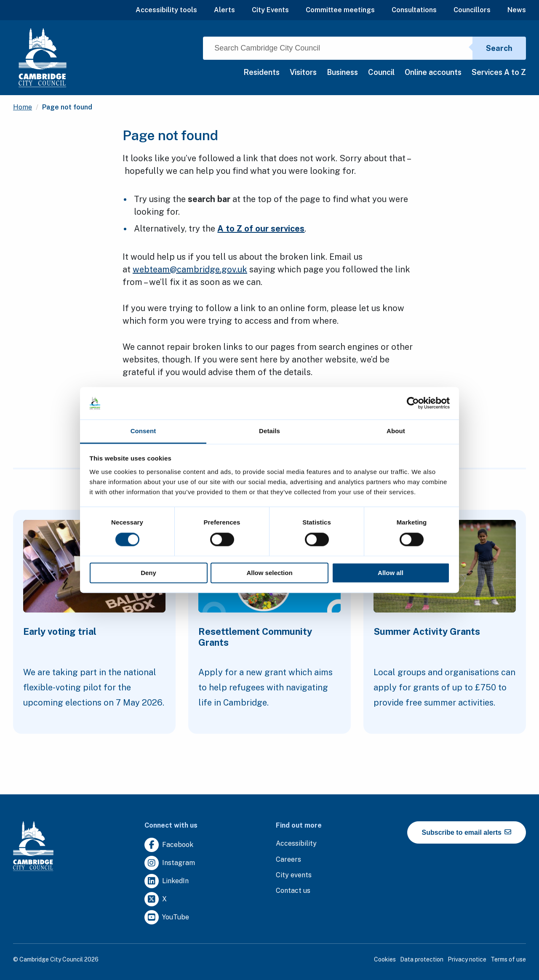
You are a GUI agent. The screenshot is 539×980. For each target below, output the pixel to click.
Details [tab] (269, 431)
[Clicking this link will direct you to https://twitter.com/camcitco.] (156, 899)
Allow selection (269, 573)
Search (499, 48)
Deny (148, 573)
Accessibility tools (166, 10)
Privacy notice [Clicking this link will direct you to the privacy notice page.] (467, 959)
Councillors (472, 10)
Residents (261, 72)
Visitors (303, 72)
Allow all (391, 573)
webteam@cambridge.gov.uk (190, 269)
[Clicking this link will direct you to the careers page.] (288, 860)
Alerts (224, 10)
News (517, 10)
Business (342, 72)
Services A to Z (499, 72)
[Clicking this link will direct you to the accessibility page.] (296, 844)
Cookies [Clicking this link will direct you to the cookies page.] (385, 959)
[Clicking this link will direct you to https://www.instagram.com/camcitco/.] (170, 863)
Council (381, 72)
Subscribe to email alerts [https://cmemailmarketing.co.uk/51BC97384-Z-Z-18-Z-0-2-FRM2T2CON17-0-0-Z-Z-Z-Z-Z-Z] (467, 832)
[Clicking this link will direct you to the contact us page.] (293, 891)
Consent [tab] (143, 431)
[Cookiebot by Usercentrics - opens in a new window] (413, 403)
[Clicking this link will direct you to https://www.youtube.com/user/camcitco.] (167, 917)
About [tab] (396, 431)
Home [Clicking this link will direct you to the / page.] (23, 107)
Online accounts (433, 72)
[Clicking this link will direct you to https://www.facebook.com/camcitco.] (169, 845)
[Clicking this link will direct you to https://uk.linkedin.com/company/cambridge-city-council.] (167, 881)
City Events (270, 10)
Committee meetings (340, 10)
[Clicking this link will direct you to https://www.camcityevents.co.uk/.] (294, 875)
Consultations (414, 10)
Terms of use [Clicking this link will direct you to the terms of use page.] (508, 959)
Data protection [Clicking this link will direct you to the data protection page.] (422, 959)
